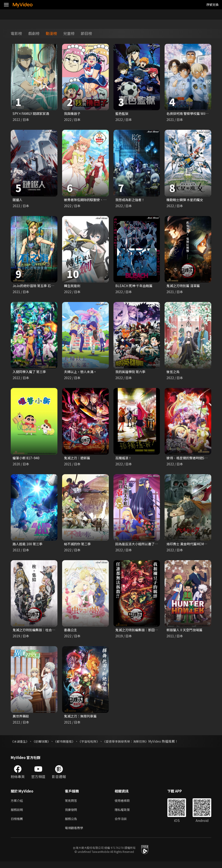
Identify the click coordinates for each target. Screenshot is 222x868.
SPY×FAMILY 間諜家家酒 (33, 114)
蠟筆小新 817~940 (26, 460)
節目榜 (86, 33)
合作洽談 (124, 824)
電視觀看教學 (75, 834)
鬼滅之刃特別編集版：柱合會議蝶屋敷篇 (44, 633)
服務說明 (18, 814)
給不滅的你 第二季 (78, 546)
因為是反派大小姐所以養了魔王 (140, 546)
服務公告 (72, 824)
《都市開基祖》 (68, 745)
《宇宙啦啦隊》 (94, 745)
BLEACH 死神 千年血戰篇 (135, 287)
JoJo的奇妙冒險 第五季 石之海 (37, 287)
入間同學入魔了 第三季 (30, 373)
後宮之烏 (173, 373)
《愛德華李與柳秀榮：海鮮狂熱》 (133, 745)
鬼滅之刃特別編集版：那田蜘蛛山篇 (143, 633)
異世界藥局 (21, 719)
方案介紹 (18, 805)
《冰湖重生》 (21, 745)
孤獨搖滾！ (124, 460)
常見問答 (72, 805)
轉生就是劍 (73, 287)
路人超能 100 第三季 (28, 546)
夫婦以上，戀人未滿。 (81, 373)
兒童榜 (69, 33)
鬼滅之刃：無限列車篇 (81, 719)
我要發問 (72, 814)
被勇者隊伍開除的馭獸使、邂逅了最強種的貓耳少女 (104, 200)
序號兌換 (212, 5)
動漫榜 (51, 33)
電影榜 (16, 33)
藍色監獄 (122, 114)
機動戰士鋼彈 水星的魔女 (186, 200)
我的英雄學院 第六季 (131, 373)
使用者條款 (126, 805)
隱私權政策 (126, 814)
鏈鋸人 (18, 200)
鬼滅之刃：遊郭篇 (78, 460)
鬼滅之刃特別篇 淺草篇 (184, 287)
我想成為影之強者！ (131, 200)
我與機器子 (73, 114)
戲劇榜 (34, 33)
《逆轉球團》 (43, 745)
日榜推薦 (18, 824)
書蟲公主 (71, 633)
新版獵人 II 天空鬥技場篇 (186, 633)
